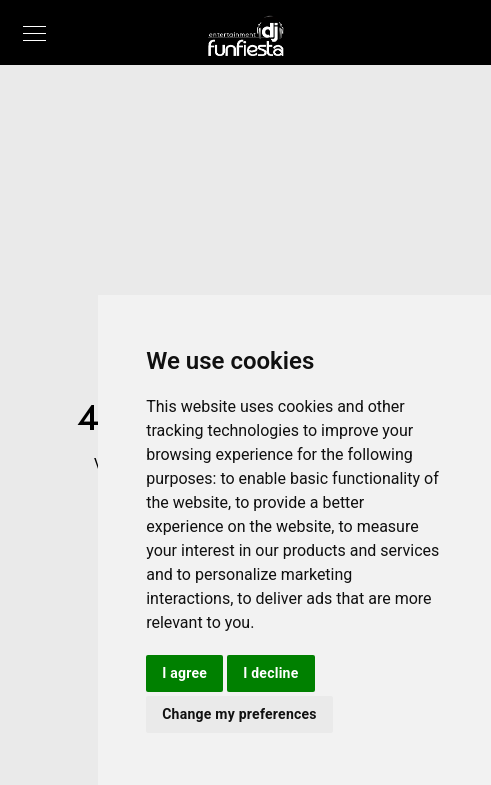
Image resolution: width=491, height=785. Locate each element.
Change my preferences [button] (239, 714)
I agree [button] (184, 673)
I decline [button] (270, 673)
